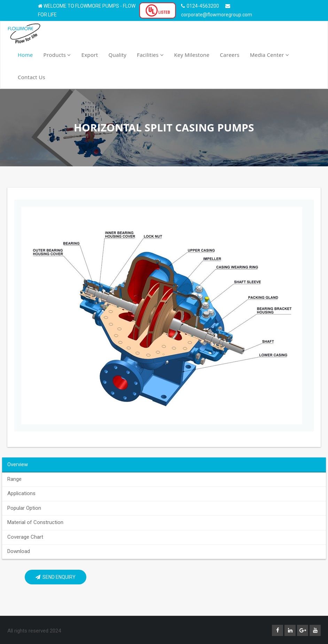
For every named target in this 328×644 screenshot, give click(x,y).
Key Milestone (192, 55)
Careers (230, 55)
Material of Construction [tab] (35, 522)
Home (25, 55)
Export (90, 55)
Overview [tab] (18, 464)
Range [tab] (14, 479)
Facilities (150, 55)
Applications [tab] (21, 493)
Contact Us (32, 77)
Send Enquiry (56, 577)
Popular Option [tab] (24, 508)
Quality (117, 55)
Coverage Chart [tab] (25, 537)
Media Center (270, 55)
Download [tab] (19, 551)
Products (57, 55)
